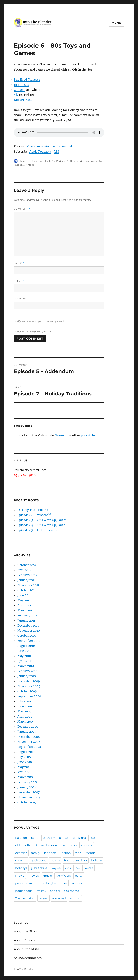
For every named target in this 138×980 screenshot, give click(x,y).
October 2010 (27, 636)
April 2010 (25, 661)
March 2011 (25, 610)
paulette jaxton (26, 883)
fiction (66, 853)
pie (65, 883)
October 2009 (27, 691)
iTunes (59, 435)
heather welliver (76, 860)
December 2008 (29, 737)
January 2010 (27, 676)
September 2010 (29, 641)
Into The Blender (24, 969)
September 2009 (29, 696)
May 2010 (24, 656)
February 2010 (27, 671)
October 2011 (27, 590)
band (35, 838)
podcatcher (89, 435)
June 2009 (25, 706)
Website (20, 299)
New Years (63, 876)
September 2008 (29, 747)
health (55, 860)
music (47, 876)
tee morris (72, 891)
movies (34, 876)
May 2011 (24, 600)
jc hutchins (39, 868)
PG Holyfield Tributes (33, 510)
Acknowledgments (28, 958)
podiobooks (24, 891)
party (79, 876)
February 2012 (27, 575)
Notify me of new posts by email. (33, 331)
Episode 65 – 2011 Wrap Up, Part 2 (42, 520)
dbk (18, 845)
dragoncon (69, 845)
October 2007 (27, 802)
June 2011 (24, 595)
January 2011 (26, 620)
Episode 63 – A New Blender (37, 530)
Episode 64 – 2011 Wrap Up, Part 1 (41, 525)
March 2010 (26, 666)
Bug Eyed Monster (27, 80)
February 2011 (27, 615)
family (36, 853)
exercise (21, 853)
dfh (28, 845)
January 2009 (27, 732)
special (55, 891)
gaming (21, 860)
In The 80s (21, 85)
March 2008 (26, 777)
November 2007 (29, 797)
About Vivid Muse (27, 949)
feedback (51, 853)
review (41, 891)
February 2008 (28, 782)
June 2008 (25, 762)
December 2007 (28, 792)
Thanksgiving (25, 898)
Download (65, 146)
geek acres (39, 860)
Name (19, 263)
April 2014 (25, 570)
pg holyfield (50, 883)
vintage (30, 165)
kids (68, 868)
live (77, 868)
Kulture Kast (23, 100)
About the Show (26, 931)
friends (90, 853)
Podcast (61, 161)
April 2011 (24, 605)
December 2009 (29, 681)
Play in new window (41, 146)
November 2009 (29, 686)
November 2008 (29, 742)
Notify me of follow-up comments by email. (39, 321)
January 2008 (27, 787)
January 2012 (27, 580)
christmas (80, 838)
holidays (89, 161)
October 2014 (27, 565)
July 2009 (24, 701)
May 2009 (25, 711)
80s (71, 161)
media (88, 868)
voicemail (59, 898)
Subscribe (21, 923)
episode (79, 161)
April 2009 (25, 716)
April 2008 (25, 772)
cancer (64, 838)
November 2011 (28, 585)
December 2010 (28, 625)
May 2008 (24, 767)
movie (20, 876)
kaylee (56, 868)
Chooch (19, 90)
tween (43, 898)
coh (94, 838)
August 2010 (26, 646)
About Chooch (24, 940)
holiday (96, 860)
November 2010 (29, 631)
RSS (56, 152)
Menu (117, 23)
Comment (22, 209)
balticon (21, 838)
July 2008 (24, 757)
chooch (23, 161)
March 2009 (26, 721)
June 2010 (24, 651)
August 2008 (26, 752)
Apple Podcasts (40, 152)
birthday (49, 838)
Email (19, 281)
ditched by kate (46, 845)
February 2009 (28, 727)
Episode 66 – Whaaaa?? (34, 515)
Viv (16, 95)
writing (75, 898)
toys (22, 165)
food (78, 853)
